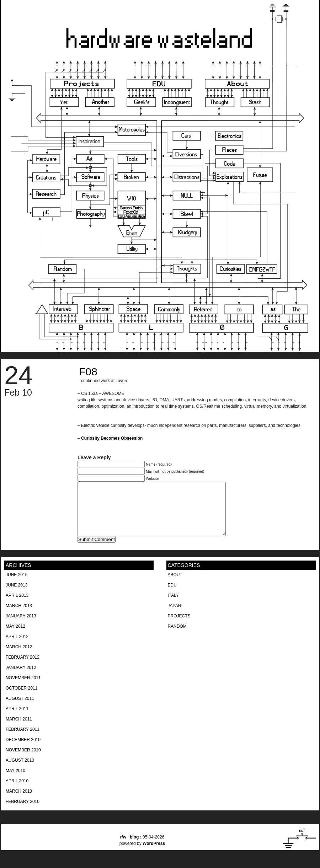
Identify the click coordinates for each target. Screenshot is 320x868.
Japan (175, 616)
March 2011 (19, 730)
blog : (131, 848)
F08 (88, 372)
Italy (174, 606)
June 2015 (17, 585)
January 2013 (21, 627)
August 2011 (20, 709)
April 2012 (17, 647)
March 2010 (19, 802)
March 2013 (19, 616)
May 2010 (15, 781)
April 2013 (17, 606)
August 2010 (20, 771)
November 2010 (23, 761)
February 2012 (23, 668)
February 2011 (23, 740)
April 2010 (17, 792)
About (175, 585)
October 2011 (22, 699)
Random (177, 637)
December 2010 (23, 750)
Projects (179, 627)
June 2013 (17, 596)
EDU (172, 596)
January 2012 (21, 678)
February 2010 (23, 812)
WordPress (154, 854)
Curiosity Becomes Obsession (112, 438)
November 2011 (23, 688)
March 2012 (19, 658)
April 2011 (17, 719)
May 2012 (15, 637)
